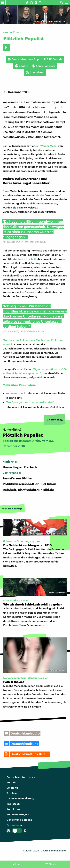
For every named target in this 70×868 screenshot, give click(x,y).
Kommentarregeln (18, 814)
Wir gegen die (14, 393)
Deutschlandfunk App (23, 59)
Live (18, 864)
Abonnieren (35, 72)
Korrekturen (14, 809)
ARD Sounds (52, 59)
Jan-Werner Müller (46, 146)
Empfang (12, 788)
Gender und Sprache (19, 820)
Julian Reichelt (27, 259)
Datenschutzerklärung (20, 798)
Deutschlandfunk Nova (21, 777)
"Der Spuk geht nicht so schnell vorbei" (30, 402)
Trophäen (12, 793)
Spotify (21, 66)
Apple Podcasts (43, 66)
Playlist (53, 864)
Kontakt (11, 782)
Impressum (14, 804)
